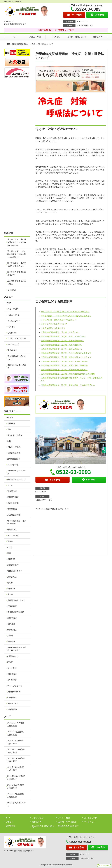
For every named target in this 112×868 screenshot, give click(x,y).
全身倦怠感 (12, 709)
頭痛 (9, 553)
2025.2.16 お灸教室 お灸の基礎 (16, 769)
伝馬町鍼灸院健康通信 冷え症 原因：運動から (61, 345)
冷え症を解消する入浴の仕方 (53, 328)
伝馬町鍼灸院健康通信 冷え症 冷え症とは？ (60, 332)
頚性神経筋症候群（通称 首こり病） (17, 649)
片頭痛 (10, 636)
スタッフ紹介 (13, 309)
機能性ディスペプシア (17, 479)
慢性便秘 (11, 559)
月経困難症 (12, 606)
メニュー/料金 (35, 37)
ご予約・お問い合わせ (77, 37)
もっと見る (12, 290)
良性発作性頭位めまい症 (17, 472)
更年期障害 (12, 680)
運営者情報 (12, 350)
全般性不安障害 (14, 447)
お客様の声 (98, 37)
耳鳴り (10, 541)
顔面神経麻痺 (13, 565)
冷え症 (10, 594)
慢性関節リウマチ (15, 571)
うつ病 (10, 485)
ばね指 (10, 583)
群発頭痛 (11, 642)
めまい (10, 547)
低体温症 (11, 624)
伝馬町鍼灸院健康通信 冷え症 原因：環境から (61, 349)
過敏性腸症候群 (14, 459)
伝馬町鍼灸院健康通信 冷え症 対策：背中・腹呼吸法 (64, 366)
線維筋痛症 (12, 618)
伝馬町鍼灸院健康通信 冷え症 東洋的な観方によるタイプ (66, 357)
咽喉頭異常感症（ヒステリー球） (17, 522)
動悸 (9, 441)
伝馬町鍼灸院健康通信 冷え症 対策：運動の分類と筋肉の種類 (68, 374)
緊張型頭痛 (12, 630)
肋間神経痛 (12, 577)
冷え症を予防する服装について (54, 324)
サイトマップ (13, 344)
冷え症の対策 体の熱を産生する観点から (59, 320)
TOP (14, 37)
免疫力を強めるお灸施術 (17, 367)
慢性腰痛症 (12, 674)
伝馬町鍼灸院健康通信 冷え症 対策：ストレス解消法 (64, 361)
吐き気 (10, 418)
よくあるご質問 (14, 321)
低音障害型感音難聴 (16, 612)
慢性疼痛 (11, 589)
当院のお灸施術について (17, 804)
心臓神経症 (12, 698)
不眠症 (10, 662)
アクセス (56, 37)
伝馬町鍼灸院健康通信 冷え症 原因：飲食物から (62, 341)
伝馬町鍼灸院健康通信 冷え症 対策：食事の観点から (64, 370)
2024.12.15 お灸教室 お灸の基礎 (17, 778)
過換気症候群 (13, 703)
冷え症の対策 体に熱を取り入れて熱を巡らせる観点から (66, 316)
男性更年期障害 (14, 692)
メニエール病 (13, 535)
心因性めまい (13, 656)
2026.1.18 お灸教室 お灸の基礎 (16, 742)
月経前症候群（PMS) (16, 600)
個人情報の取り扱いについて (17, 358)
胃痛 (9, 429)
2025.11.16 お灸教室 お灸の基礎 (17, 760)
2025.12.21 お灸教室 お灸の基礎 (17, 751)
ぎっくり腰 (12, 668)
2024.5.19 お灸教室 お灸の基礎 (16, 795)
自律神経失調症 (14, 453)
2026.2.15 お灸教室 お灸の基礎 (16, 733)
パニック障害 (13, 465)
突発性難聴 (12, 509)
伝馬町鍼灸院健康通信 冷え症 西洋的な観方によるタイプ (66, 353)
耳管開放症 (12, 491)
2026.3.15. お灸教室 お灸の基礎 (17, 724)
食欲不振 (11, 423)
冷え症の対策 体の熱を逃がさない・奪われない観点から (65, 312)
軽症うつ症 (12, 530)
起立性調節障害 (14, 515)
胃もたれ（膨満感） (16, 435)
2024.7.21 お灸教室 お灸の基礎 (16, 786)
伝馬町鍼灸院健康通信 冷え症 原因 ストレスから (63, 337)
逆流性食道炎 (13, 503)
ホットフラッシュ (15, 686)
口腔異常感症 (13, 497)
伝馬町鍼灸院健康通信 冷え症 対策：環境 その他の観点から (68, 385)
